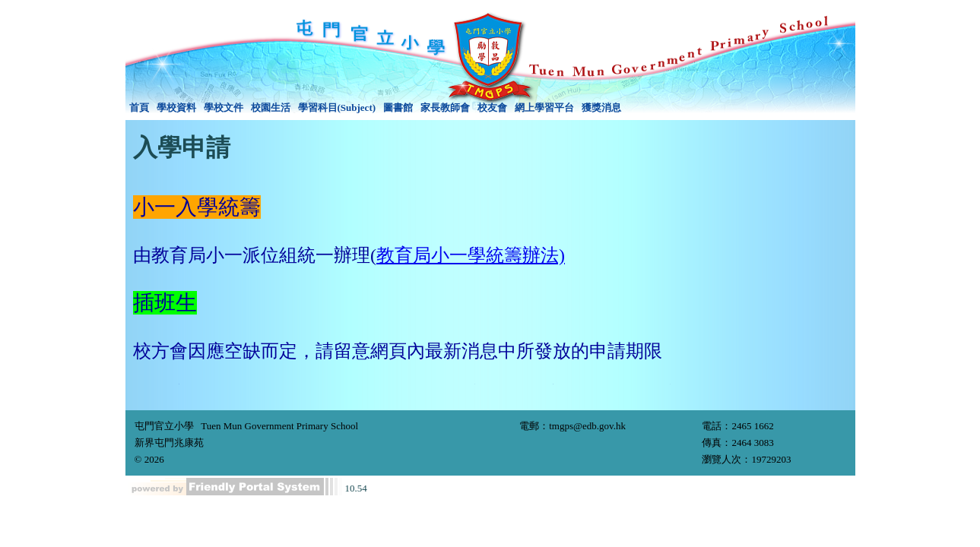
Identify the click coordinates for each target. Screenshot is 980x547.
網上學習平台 (544, 108)
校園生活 (271, 108)
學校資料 (176, 108)
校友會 (492, 108)
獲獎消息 (601, 108)
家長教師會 (445, 108)
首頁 (139, 108)
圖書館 (398, 108)
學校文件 (224, 108)
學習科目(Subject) (337, 108)
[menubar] (376, 108)
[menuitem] (139, 108)
